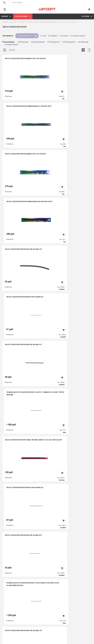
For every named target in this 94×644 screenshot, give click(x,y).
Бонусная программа (52, 611)
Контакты (47, 607)
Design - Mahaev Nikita (84, 641)
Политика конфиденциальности (52, 617)
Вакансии (47, 603)
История (46, 600)
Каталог (6, 16)
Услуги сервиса (23, 16)
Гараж (87, 16)
